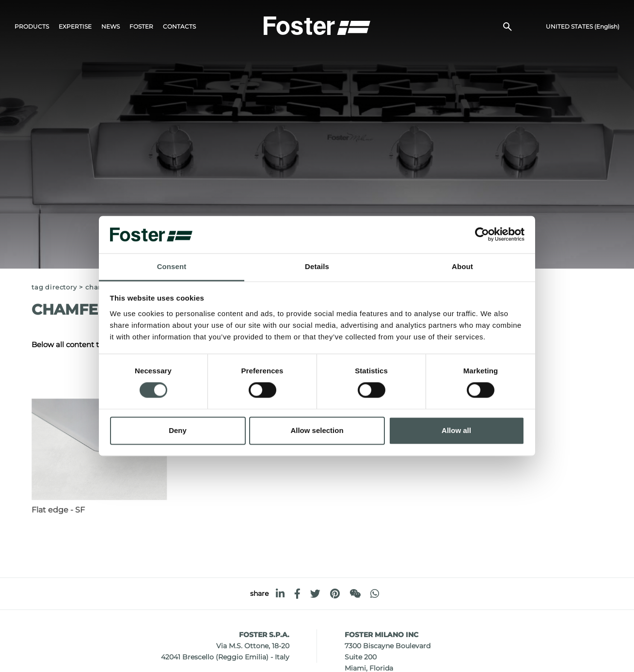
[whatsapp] (375, 594)
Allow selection (317, 430)
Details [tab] (317, 266)
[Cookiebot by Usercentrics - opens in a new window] (482, 235)
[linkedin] (280, 594)
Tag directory (54, 287)
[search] (507, 27)
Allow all (456, 430)
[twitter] (315, 594)
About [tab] (462, 266)
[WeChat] (355, 594)
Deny (178, 430)
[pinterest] (335, 594)
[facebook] (297, 594)
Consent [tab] (172, 266)
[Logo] (317, 25)
